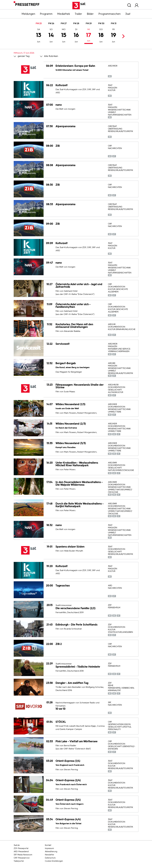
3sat (128, 14)
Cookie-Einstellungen (54, 861)
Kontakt (48, 845)
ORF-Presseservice (22, 858)
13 (39, 36)
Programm (46, 14)
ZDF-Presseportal (21, 848)
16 (76, 36)
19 (114, 36)
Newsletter (49, 855)
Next (123, 36)
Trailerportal (19, 861)
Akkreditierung (51, 852)
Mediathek (64, 14)
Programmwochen (109, 14)
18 (101, 36)
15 (64, 36)
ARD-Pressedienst (21, 852)
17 (89, 35)
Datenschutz (50, 858)
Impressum (49, 848)
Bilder (90, 14)
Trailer (78, 14)
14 (51, 36)
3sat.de (17, 845)
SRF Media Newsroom (23, 855)
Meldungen (28, 14)
